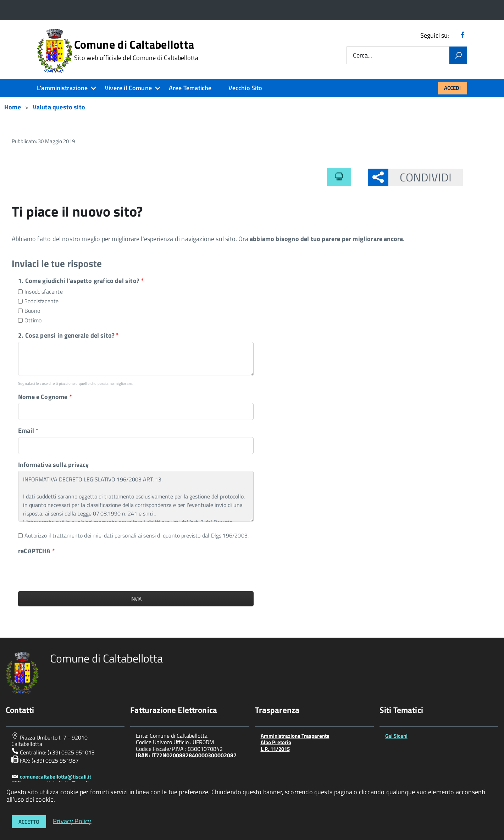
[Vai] (458, 55)
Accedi (452, 88)
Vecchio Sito (245, 88)
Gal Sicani (396, 736)
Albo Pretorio (276, 742)
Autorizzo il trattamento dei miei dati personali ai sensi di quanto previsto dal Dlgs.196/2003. (137, 536)
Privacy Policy (72, 821)
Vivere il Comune (128, 88)
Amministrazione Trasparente (295, 736)
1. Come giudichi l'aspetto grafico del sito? (81, 281)
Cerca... (362, 56)
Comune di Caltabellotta (136, 50)
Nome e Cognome (45, 397)
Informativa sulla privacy (54, 465)
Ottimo (33, 320)
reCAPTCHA (37, 551)
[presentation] (72, 571)
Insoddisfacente (44, 292)
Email (28, 430)
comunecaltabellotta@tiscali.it (56, 777)
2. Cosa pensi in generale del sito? (69, 335)
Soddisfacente (41, 301)
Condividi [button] (420, 177)
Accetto (29, 822)
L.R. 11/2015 (275, 749)
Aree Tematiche (190, 88)
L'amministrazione (62, 88)
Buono (32, 311)
